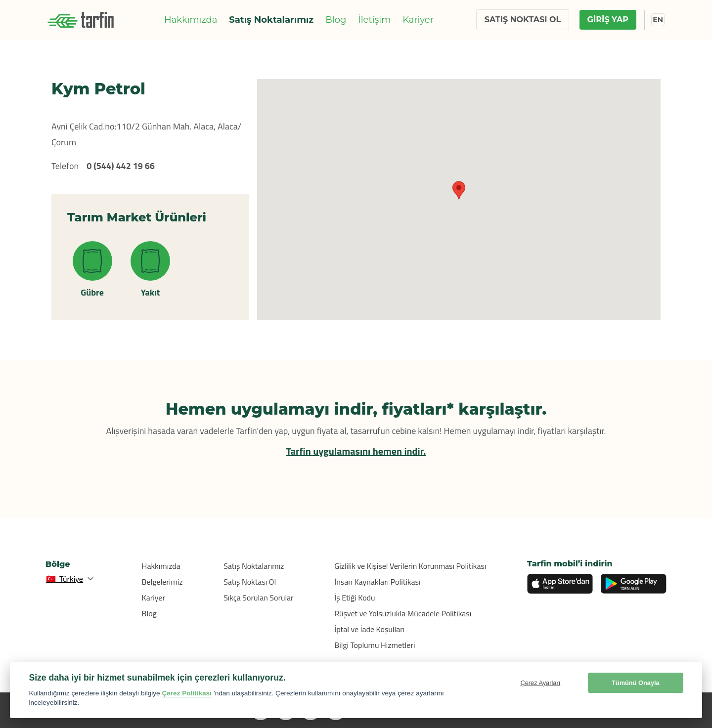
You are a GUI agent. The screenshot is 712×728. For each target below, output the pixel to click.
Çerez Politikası (187, 693)
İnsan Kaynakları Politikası (377, 582)
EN (658, 20)
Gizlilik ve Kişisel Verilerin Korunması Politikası (410, 566)
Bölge (58, 564)
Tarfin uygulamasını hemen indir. (356, 451)
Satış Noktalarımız (271, 20)
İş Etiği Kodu (355, 598)
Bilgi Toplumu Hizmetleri (375, 645)
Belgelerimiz (162, 582)
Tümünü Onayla (636, 683)
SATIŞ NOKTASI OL (523, 20)
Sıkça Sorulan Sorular (259, 598)
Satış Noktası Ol (250, 582)
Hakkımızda (191, 20)
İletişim (374, 20)
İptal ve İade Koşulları (369, 629)
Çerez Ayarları (540, 683)
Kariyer (418, 20)
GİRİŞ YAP (608, 20)
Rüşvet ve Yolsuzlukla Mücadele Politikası (403, 613)
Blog (336, 20)
